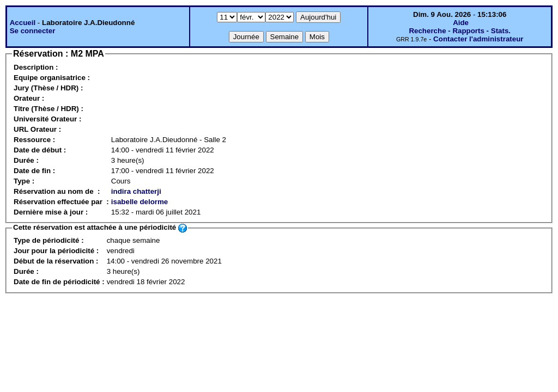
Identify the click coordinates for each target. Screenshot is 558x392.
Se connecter (33, 31)
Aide (461, 23)
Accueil (23, 23)
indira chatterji (136, 191)
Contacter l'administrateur (478, 39)
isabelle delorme (139, 202)
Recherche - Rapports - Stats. (460, 31)
